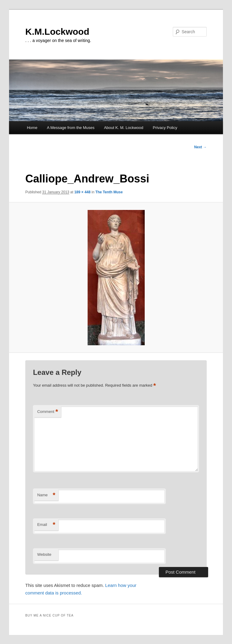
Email (46, 525)
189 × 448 (82, 192)
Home (32, 128)
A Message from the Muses (71, 128)
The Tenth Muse (109, 192)
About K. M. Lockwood (124, 128)
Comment (48, 412)
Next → (200, 147)
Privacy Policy (165, 128)
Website (44, 554)
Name (46, 495)
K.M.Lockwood (57, 32)
